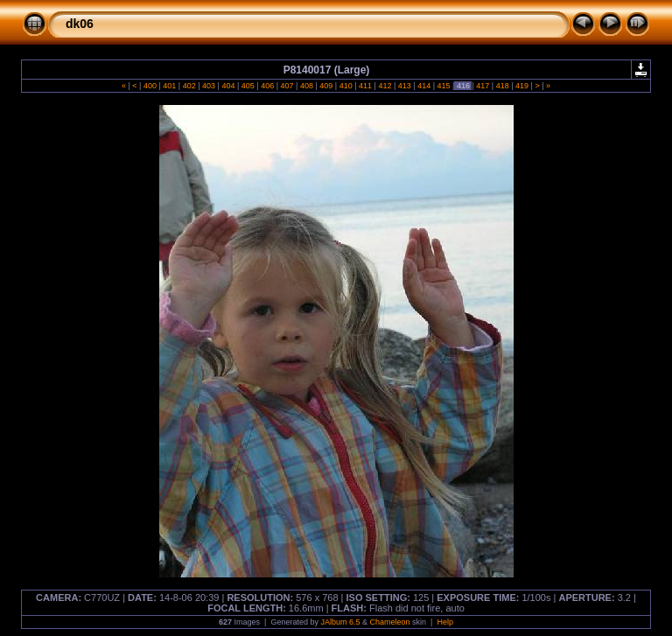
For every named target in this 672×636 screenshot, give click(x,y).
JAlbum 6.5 (340, 622)
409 (326, 86)
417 (483, 86)
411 (366, 86)
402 (189, 86)
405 (248, 86)
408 (306, 86)
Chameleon (390, 622)
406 (268, 86)
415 (444, 86)
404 (228, 86)
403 (209, 86)
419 (522, 86)
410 (346, 86)
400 (150, 86)
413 (404, 86)
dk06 (80, 24)
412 (385, 86)
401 (170, 86)
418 (502, 86)
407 (287, 86)
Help (445, 622)
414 (424, 86)
